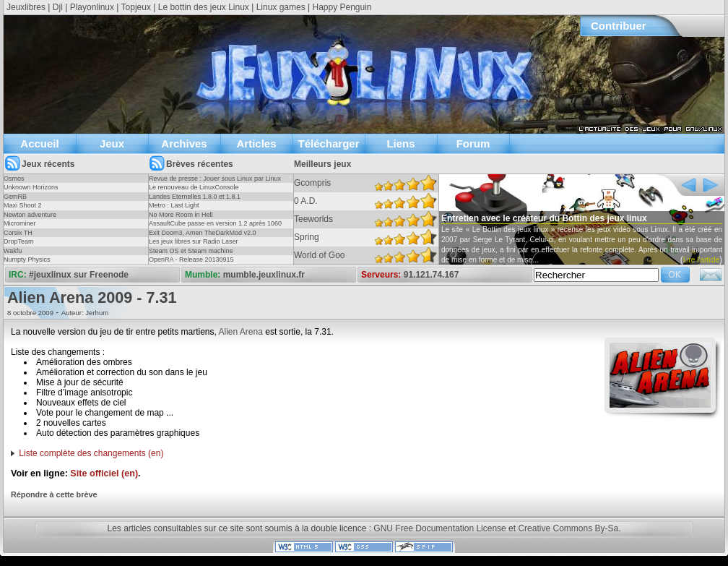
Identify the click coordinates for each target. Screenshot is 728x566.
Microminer (20, 223)
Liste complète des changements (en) (91, 453)
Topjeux (136, 7)
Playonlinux (92, 7)
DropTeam (19, 241)
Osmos (14, 179)
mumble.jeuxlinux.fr (264, 275)
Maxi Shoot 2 (23, 205)
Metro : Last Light (174, 205)
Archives (184, 143)
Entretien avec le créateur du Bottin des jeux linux (544, 218)
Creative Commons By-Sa (568, 528)
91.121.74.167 (432, 275)
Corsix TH (18, 233)
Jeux (112, 143)
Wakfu (13, 251)
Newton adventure (30, 215)
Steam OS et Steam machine (191, 251)
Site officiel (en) (104, 473)
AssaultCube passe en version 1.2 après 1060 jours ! (215, 228)
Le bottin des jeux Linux (204, 7)
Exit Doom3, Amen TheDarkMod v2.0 (202, 233)
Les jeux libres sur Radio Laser (194, 241)
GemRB (15, 197)
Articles (256, 143)
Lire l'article (701, 260)
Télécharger (328, 143)
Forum (473, 143)
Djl (58, 7)
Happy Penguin (342, 7)
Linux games (281, 7)
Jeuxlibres (26, 7)
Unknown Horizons (31, 187)
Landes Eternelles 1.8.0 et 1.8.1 (195, 197)
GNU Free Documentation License (439, 528)
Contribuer (619, 26)
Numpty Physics (27, 260)
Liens (400, 143)
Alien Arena (241, 332)
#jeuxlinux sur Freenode (79, 275)
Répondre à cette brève (54, 494)
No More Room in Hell (181, 215)
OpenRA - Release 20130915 (191, 260)
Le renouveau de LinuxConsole (194, 187)
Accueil (39, 143)
